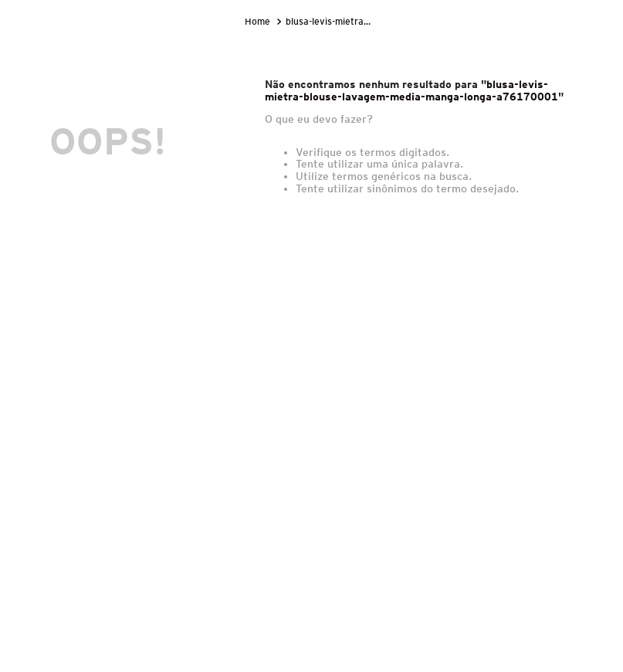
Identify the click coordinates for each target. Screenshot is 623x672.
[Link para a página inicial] (259, 22)
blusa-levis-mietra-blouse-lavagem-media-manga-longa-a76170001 (330, 21)
